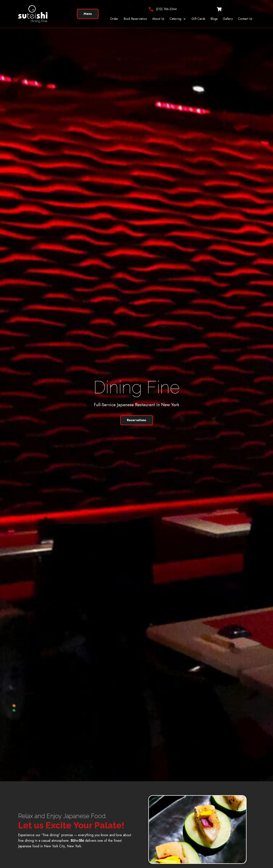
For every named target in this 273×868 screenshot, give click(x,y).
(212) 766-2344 (166, 9)
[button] (185, 19)
